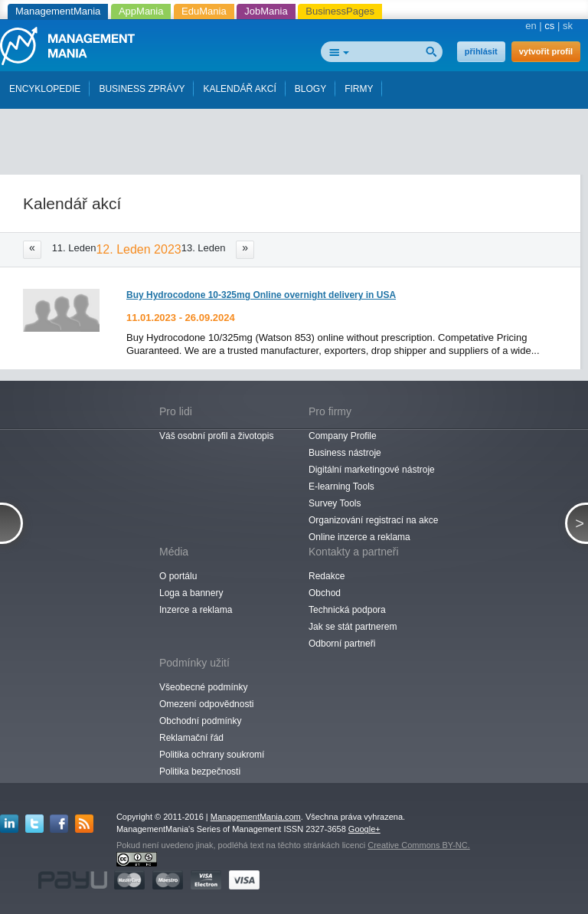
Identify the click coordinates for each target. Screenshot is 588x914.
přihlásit (481, 51)
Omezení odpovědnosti (206, 704)
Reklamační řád (191, 738)
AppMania (141, 11)
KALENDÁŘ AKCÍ (239, 89)
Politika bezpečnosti (200, 771)
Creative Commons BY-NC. (418, 845)
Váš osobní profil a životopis (216, 436)
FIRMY (359, 89)
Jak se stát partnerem (353, 627)
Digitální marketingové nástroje (372, 470)
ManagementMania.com (256, 817)
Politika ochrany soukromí (212, 755)
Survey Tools (335, 503)
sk (568, 26)
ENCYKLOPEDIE (45, 89)
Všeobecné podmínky (203, 687)
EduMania (204, 11)
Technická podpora (347, 610)
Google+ (364, 829)
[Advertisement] (299, 136)
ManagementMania (58, 11)
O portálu (178, 576)
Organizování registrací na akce (373, 520)
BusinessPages (340, 11)
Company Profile (343, 436)
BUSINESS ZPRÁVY (142, 89)
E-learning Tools (341, 486)
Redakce (327, 576)
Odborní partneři (342, 644)
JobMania (266, 11)
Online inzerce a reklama (359, 537)
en (531, 26)
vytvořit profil (546, 51)
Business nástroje (345, 453)
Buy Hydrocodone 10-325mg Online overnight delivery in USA (261, 295)
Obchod (325, 593)
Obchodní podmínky (200, 721)
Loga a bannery (191, 593)
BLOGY (310, 89)
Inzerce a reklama (196, 610)
